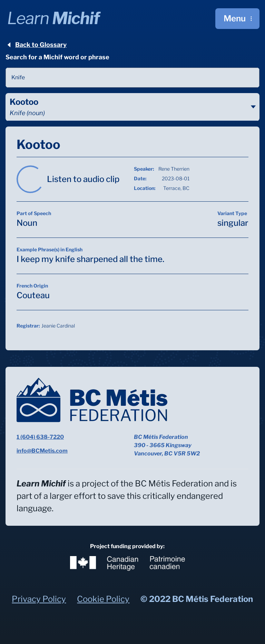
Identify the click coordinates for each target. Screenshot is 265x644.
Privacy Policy (39, 599)
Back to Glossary (36, 45)
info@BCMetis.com (42, 451)
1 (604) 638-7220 (40, 437)
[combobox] (132, 78)
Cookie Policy (103, 599)
